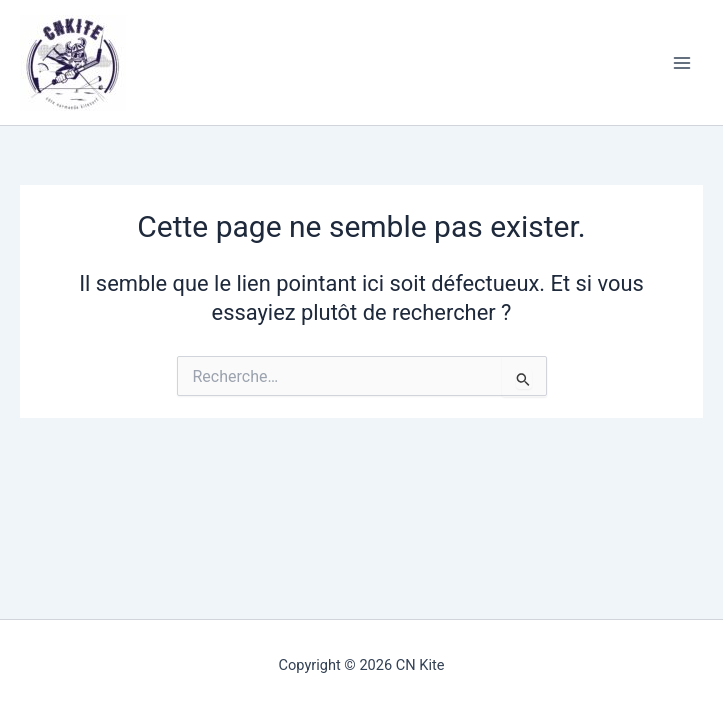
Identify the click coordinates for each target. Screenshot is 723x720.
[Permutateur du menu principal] (682, 63)
